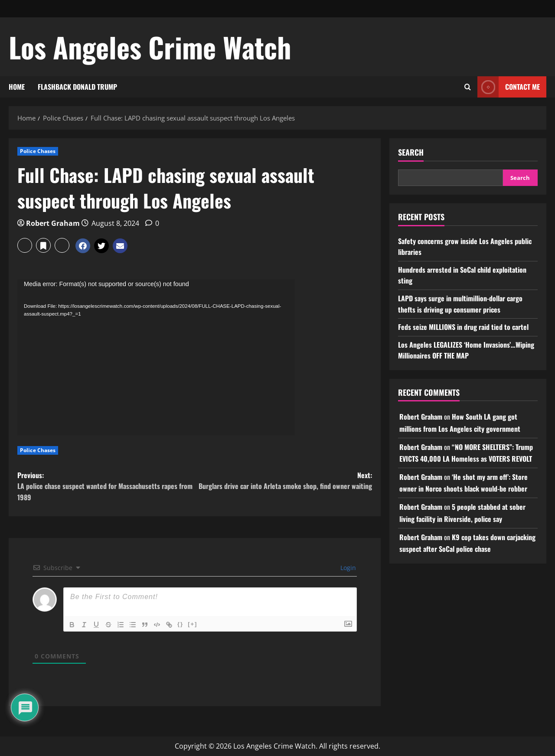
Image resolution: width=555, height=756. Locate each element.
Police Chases (38, 151)
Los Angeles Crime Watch (150, 47)
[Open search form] (468, 87)
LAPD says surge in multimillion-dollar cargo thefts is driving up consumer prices (460, 304)
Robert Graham (53, 223)
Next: (283, 481)
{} (180, 624)
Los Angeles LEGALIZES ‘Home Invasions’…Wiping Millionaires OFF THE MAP (466, 350)
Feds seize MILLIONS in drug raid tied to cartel (463, 327)
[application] (156, 357)
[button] (25, 245)
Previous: (106, 487)
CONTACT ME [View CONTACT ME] (509, 87)
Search (411, 152)
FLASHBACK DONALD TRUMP (77, 87)
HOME (17, 87)
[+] (193, 624)
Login (347, 568)
